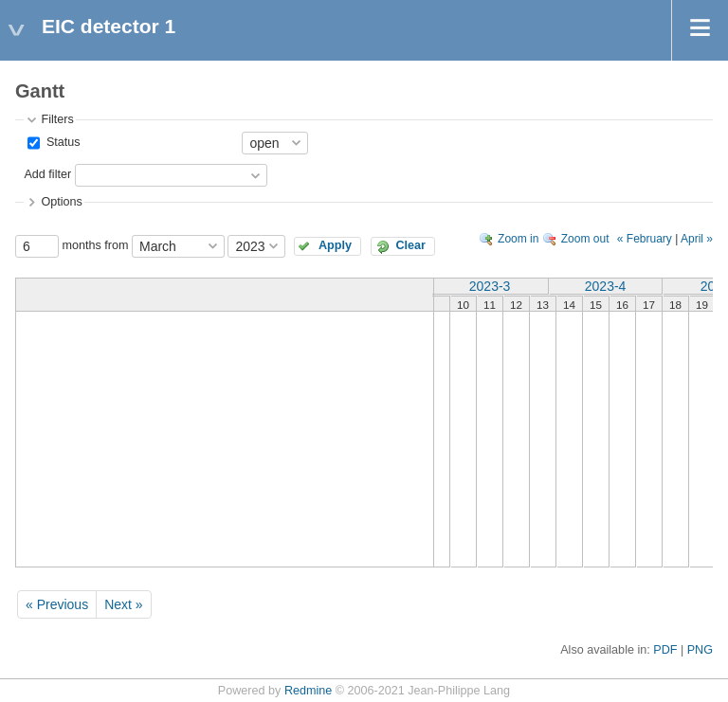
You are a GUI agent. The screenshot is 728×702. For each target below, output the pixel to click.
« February (645, 239)
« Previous (57, 604)
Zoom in (518, 239)
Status (61, 142)
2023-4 (606, 286)
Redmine (308, 691)
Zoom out (585, 239)
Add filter (47, 174)
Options (61, 202)
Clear (410, 245)
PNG (700, 650)
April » (697, 239)
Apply (335, 245)
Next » (123, 604)
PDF (665, 650)
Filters (57, 119)
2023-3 (490, 286)
